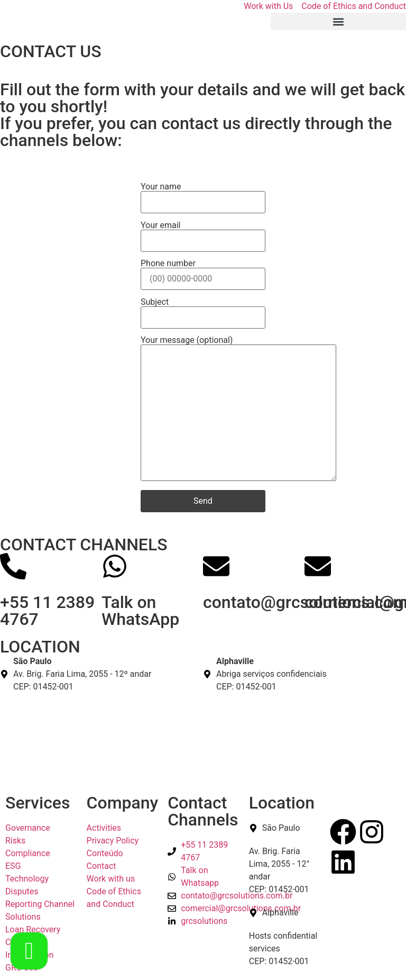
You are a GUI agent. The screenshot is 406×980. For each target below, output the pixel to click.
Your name (203, 195)
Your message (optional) (238, 409)
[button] (338, 21)
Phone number (203, 271)
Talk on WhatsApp (140, 611)
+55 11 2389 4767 (47, 611)
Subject (203, 310)
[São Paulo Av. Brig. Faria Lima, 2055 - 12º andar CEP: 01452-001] (203, 733)
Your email (203, 233)
